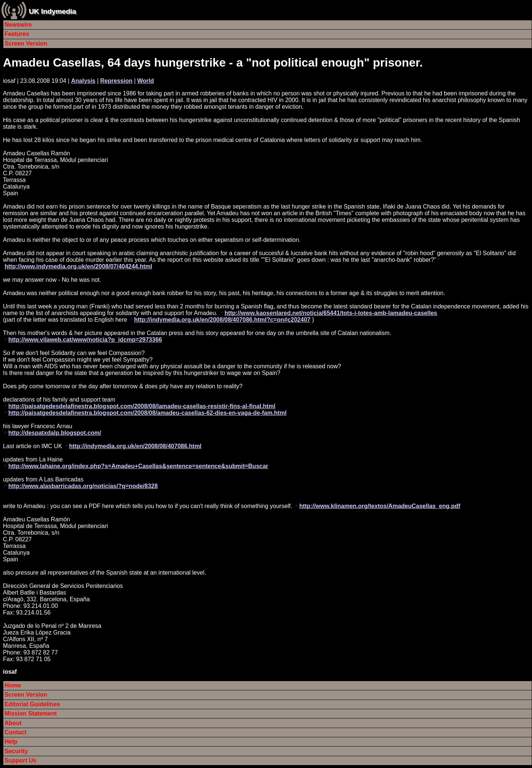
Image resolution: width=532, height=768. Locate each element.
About (13, 723)
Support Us (20, 760)
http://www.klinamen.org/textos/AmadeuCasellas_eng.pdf (380, 506)
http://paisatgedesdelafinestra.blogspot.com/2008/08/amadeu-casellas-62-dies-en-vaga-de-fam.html (147, 413)
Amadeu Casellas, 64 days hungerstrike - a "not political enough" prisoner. (213, 62)
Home (13, 685)
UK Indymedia (52, 11)
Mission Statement (30, 713)
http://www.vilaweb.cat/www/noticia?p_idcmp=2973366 (85, 340)
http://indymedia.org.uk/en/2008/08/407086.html (135, 446)
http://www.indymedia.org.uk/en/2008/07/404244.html (78, 266)
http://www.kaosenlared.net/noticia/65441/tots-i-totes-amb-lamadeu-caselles (331, 313)
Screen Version (26, 43)
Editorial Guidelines (32, 704)
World (146, 81)
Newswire (18, 25)
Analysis (83, 81)
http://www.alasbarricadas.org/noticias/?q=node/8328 (83, 486)
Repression (116, 81)
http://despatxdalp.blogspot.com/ (55, 433)
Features (17, 34)
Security (16, 751)
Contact (16, 732)
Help (11, 742)
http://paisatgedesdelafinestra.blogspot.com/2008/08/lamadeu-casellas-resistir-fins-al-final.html (142, 406)
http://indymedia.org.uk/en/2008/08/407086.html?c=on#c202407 (222, 320)
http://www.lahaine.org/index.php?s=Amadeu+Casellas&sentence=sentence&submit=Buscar (138, 466)
